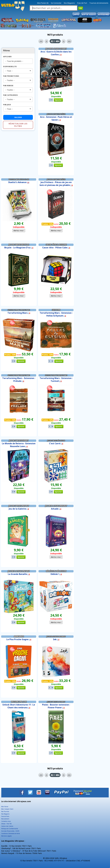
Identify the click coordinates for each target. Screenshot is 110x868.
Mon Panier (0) (43, 3)
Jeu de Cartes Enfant (19, 506)
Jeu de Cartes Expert (19, 441)
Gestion (56, 310)
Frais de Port (82, 3)
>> (69, 41)
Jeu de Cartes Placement (56, 702)
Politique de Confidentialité (10, 829)
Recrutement (5, 819)
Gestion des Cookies (7, 826)
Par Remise (8, 86)
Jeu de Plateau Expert (56, 49)
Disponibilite (10, 67)
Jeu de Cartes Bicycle (19, 245)
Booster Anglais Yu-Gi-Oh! (19, 179)
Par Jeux (7, 105)
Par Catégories (10, 95)
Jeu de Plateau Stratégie (56, 114)
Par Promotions (11, 76)
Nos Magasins (69, 3)
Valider (18, 117)
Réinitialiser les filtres (18, 125)
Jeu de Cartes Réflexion (56, 441)
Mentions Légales (6, 836)
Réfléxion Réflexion (56, 571)
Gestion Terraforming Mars (19, 310)
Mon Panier (5, 807)
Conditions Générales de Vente (11, 833)
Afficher (7, 57)
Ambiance (19, 636)
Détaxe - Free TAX (6, 824)
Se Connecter (56, 3)
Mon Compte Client (7, 809)
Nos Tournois (5, 811)
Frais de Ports (5, 816)
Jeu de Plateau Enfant (56, 506)
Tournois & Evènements (99, 3)
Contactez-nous (6, 821)
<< (41, 41)
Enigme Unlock (19, 702)
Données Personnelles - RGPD (10, 831)
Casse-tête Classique (56, 245)
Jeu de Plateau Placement (56, 636)
